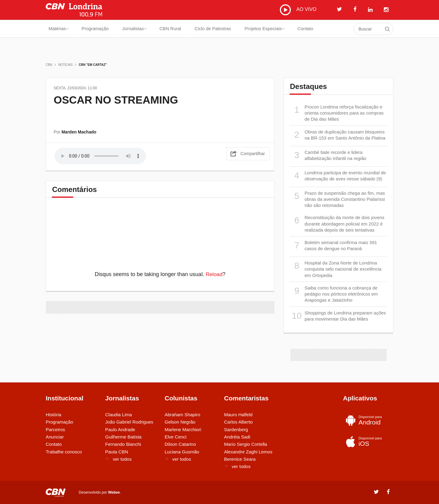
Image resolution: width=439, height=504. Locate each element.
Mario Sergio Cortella (246, 444)
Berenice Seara (240, 459)
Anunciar (55, 437)
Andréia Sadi (237, 437)
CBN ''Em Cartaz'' (93, 65)
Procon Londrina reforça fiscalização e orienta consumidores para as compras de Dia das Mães (337, 113)
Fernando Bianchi (123, 444)
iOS (367, 442)
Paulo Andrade (120, 429)
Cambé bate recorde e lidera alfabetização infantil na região (328, 155)
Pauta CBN (117, 452)
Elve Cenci (176, 437)
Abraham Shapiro (182, 415)
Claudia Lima (119, 415)
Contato (318, 29)
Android (367, 420)
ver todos (118, 459)
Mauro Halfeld (238, 415)
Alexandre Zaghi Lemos (248, 452)
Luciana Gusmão (182, 452)
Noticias (65, 65)
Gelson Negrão (180, 422)
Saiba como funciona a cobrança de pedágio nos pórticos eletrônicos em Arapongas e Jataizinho (334, 294)
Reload (214, 274)
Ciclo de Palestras (221, 29)
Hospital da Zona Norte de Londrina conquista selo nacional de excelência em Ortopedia (336, 269)
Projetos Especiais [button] (275, 29)
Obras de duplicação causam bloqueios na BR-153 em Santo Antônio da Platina (338, 135)
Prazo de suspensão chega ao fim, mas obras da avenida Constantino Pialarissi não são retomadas (337, 199)
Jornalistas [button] (139, 29)
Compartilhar (253, 153)
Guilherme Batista (123, 437)
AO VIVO (298, 10)
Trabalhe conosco (64, 452)
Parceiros (55, 429)
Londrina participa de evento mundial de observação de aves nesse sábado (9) (338, 176)
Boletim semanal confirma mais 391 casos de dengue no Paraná (334, 245)
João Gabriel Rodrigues (129, 422)
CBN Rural (177, 29)
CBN (49, 65)
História (54, 415)
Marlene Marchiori (183, 429)
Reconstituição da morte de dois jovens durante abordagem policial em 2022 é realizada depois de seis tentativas (337, 224)
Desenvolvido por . (100, 492)
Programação (98, 29)
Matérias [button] (59, 29)
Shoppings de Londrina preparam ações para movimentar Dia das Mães (338, 316)
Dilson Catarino (180, 444)
